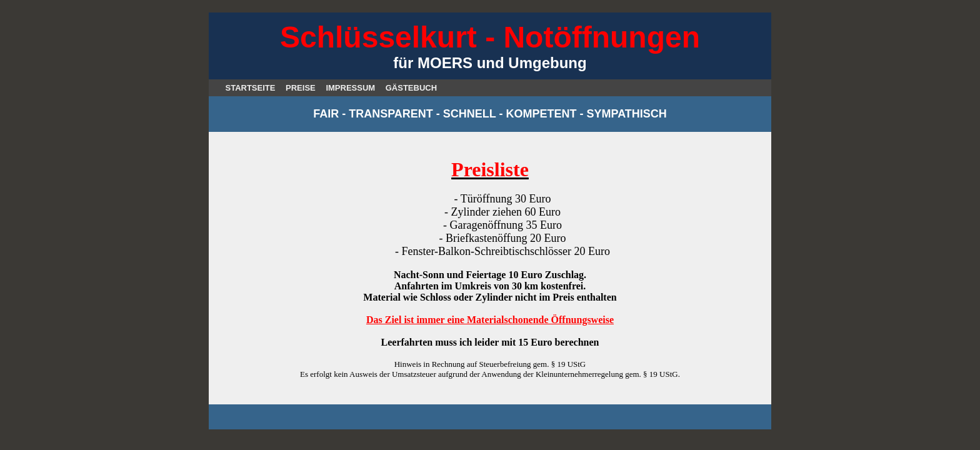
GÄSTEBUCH (411, 88)
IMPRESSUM (350, 88)
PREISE (301, 88)
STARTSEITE (251, 88)
